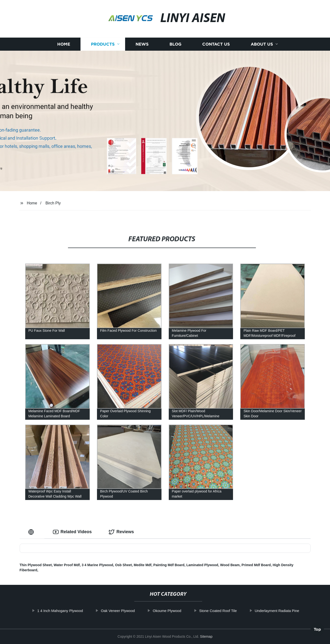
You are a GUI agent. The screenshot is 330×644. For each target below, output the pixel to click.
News (142, 44)
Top (317, 631)
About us (262, 44)
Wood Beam (230, 565)
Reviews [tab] (121, 532)
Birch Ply (53, 203)
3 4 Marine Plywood (97, 565)
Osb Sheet (123, 565)
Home (64, 44)
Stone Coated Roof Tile (226, 611)
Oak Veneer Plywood (126, 611)
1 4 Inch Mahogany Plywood (68, 611)
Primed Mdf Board (256, 565)
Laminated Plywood (202, 565)
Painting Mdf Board (169, 565)
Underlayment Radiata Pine (285, 611)
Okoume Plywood (175, 611)
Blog (175, 44)
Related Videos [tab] (72, 532)
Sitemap (206, 636)
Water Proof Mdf (67, 565)
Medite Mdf (142, 565)
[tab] (32, 532)
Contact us (216, 44)
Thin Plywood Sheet (36, 565)
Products (103, 44)
